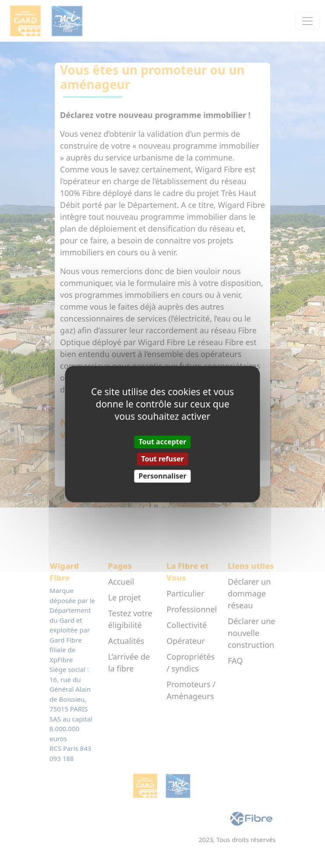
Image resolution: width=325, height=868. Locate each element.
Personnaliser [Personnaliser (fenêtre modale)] (162, 476)
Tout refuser (162, 459)
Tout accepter (162, 442)
